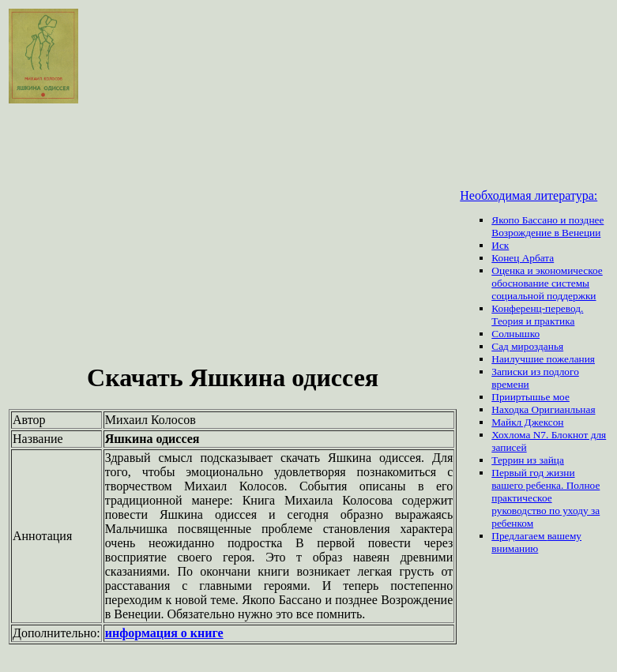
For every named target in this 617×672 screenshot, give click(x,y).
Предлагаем (519, 536)
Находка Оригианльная (543, 409)
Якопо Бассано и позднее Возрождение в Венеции (547, 226)
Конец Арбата (523, 258)
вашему (564, 536)
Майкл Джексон (527, 422)
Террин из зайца (528, 460)
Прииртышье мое (530, 397)
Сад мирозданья (527, 346)
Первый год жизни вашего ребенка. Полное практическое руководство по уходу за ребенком (546, 498)
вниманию (515, 548)
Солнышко (515, 334)
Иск (500, 245)
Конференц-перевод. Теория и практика (537, 315)
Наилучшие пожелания (543, 359)
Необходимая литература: (529, 195)
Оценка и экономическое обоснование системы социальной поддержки (547, 283)
